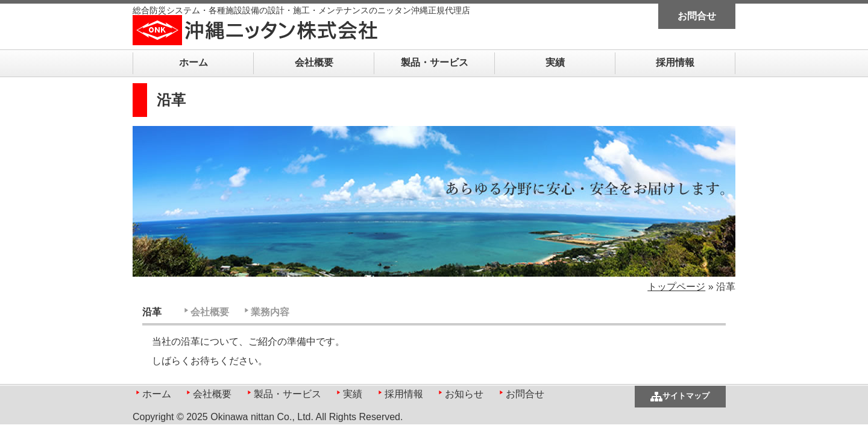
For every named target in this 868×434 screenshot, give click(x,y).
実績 (555, 62)
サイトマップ (686, 396)
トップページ (676, 287)
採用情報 (675, 62)
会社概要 (314, 62)
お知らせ (464, 394)
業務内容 (270, 312)
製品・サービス (435, 62)
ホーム (193, 62)
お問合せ (697, 16)
